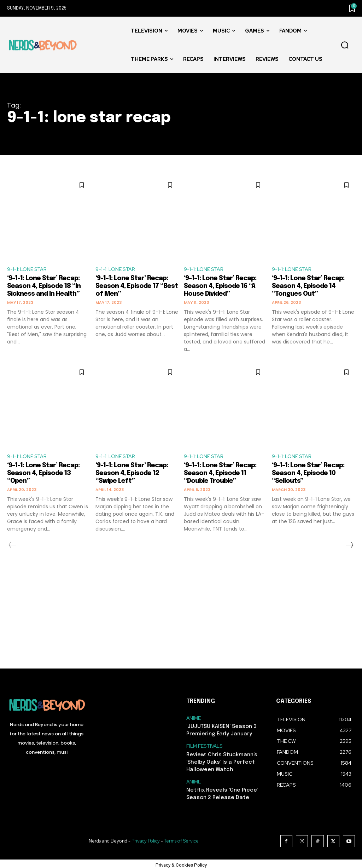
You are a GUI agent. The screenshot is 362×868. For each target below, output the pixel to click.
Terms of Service (183, 839)
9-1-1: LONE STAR (29, 270)
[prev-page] (13, 548)
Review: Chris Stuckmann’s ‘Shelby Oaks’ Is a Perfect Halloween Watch (220, 762)
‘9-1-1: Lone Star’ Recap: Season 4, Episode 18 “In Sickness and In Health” (48, 287)
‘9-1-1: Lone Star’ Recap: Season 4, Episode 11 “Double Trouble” (224, 476)
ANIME (193, 721)
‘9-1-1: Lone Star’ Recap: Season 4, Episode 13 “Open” (47, 476)
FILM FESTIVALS (204, 747)
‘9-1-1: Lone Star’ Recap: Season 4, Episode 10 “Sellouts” (312, 476)
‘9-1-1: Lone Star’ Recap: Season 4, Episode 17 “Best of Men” (136, 287)
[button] (345, 45)
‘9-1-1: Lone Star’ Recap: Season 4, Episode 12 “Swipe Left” (136, 476)
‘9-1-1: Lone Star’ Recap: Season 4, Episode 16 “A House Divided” (224, 287)
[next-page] (349, 548)
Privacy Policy (147, 839)
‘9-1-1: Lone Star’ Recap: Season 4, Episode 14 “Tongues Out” (312, 287)
